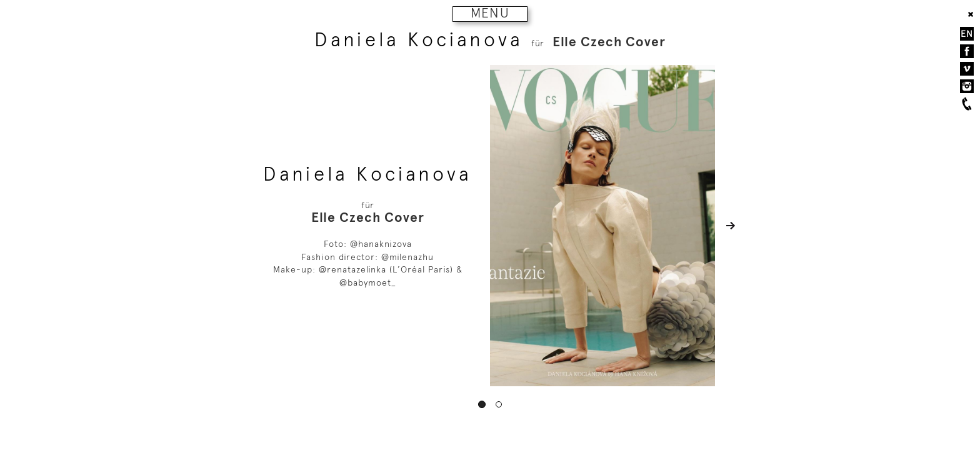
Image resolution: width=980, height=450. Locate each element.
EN (967, 34)
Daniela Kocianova (419, 40)
